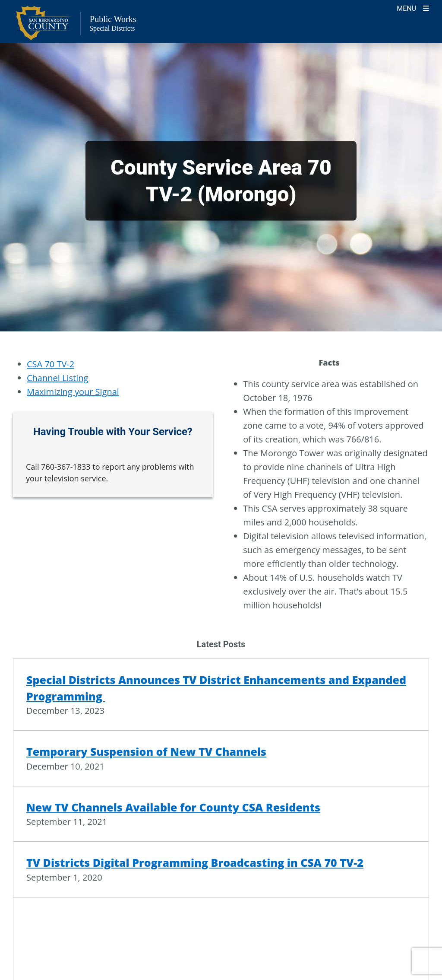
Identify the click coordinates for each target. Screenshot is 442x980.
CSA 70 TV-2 (51, 364)
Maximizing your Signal (73, 392)
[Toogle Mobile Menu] (413, 8)
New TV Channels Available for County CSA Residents (173, 807)
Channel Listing (57, 378)
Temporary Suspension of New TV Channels (146, 751)
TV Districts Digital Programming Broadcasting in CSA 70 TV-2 (195, 862)
